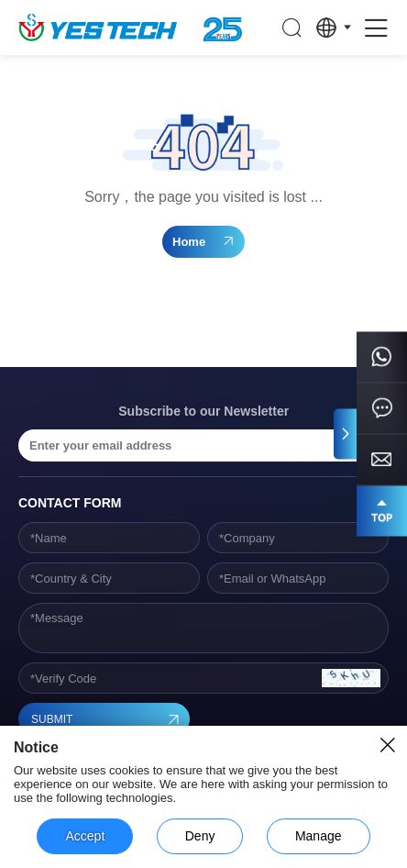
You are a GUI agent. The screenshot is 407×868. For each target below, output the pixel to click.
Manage (319, 836)
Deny (200, 836)
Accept (85, 836)
